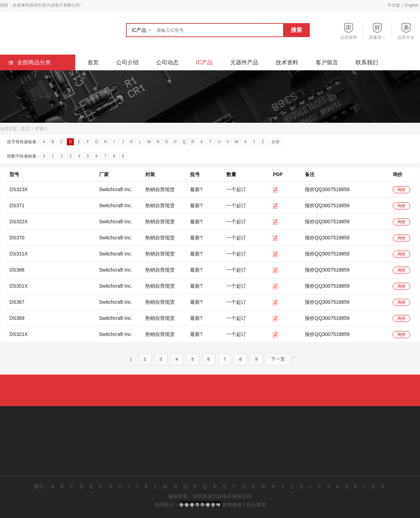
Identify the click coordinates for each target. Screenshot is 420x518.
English (411, 5)
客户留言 (327, 62)
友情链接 (232, 505)
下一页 (279, 367)
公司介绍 (127, 62)
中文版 (394, 5)
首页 (93, 62)
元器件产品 (244, 62)
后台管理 (256, 505)
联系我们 (367, 62)
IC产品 (139, 30)
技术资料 (287, 62)
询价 (401, 198)
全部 (275, 143)
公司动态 (167, 62)
